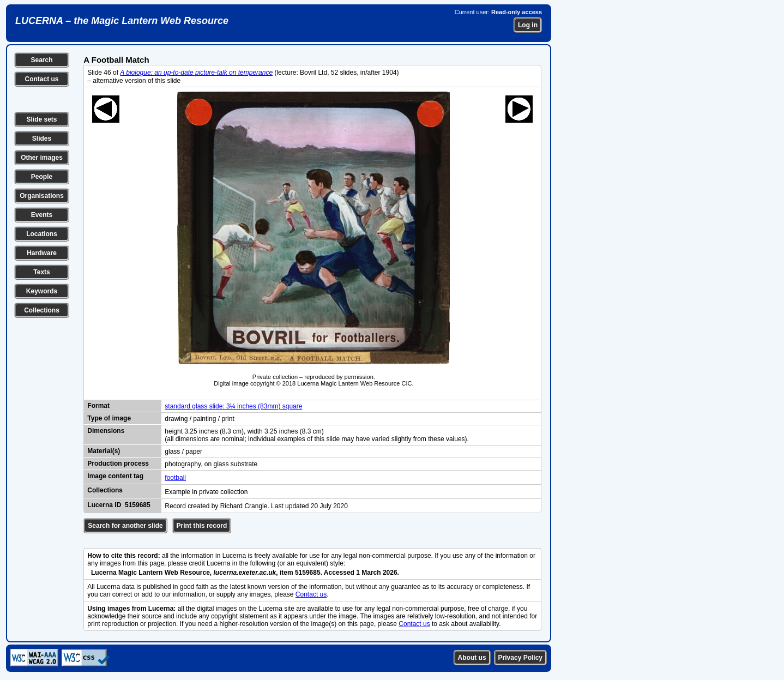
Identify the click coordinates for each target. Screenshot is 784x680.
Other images (42, 158)
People (42, 177)
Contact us (41, 79)
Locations (42, 234)
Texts (41, 272)
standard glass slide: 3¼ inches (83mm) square (233, 406)
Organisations (42, 196)
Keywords (42, 291)
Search (41, 60)
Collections (42, 310)
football (175, 478)
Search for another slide (125, 526)
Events (42, 215)
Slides (42, 139)
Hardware (42, 253)
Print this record (202, 526)
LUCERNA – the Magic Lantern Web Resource (122, 21)
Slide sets (41, 119)
